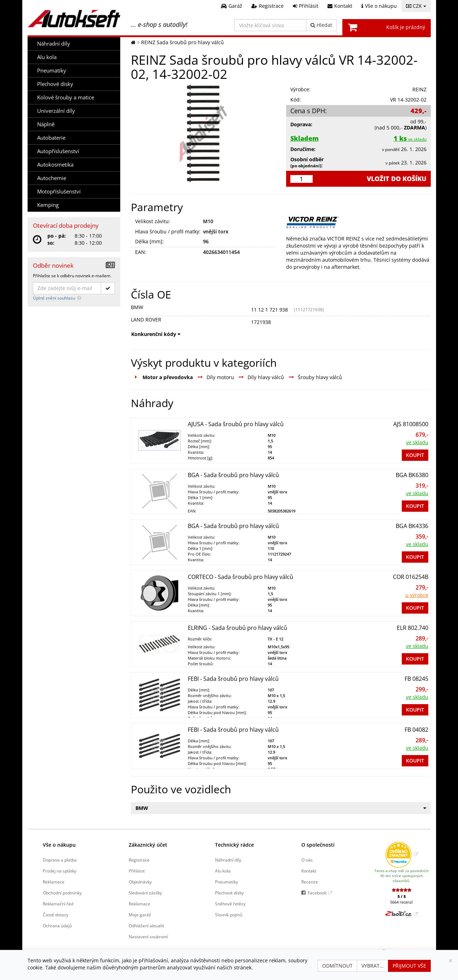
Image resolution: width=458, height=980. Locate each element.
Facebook (317, 893)
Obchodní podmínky (62, 893)
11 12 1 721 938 (269, 310)
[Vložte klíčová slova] (270, 25)
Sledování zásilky (145, 893)
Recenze (310, 882)
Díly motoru (220, 377)
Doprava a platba (60, 860)
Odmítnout (337, 966)
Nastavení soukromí (148, 936)
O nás (307, 860)
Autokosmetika (55, 165)
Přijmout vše (409, 966)
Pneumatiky (52, 71)
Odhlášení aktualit (146, 926)
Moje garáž (140, 915)
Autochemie (52, 178)
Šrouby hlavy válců (320, 377)
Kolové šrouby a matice (66, 97)
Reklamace (54, 882)
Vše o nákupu (59, 845)
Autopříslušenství (58, 151)
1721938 (261, 322)
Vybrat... (373, 966)
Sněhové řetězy (230, 904)
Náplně (46, 124)
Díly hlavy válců (266, 377)
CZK (416, 6)
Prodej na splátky (60, 871)
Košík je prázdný (406, 27)
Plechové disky (55, 84)
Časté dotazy (56, 915)
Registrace (139, 860)
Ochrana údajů (57, 926)
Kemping (48, 205)
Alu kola (47, 57)
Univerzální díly (56, 111)
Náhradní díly (54, 44)
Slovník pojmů (229, 915)
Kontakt (309, 871)
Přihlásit (137, 871)
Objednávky (140, 882)
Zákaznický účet (148, 845)
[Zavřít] (451, 961)
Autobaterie (51, 138)
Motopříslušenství (59, 192)
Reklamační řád (58, 904)
